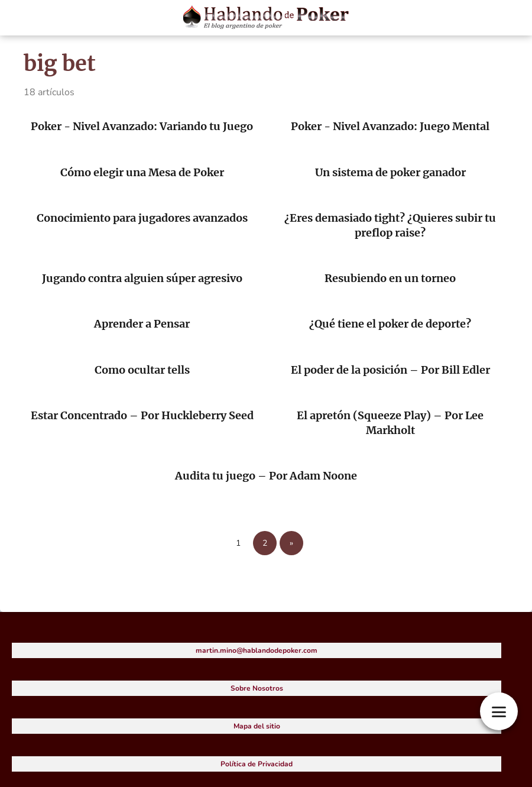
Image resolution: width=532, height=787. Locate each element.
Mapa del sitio (257, 726)
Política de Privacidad (257, 764)
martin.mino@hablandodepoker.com (257, 650)
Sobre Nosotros (257, 688)
